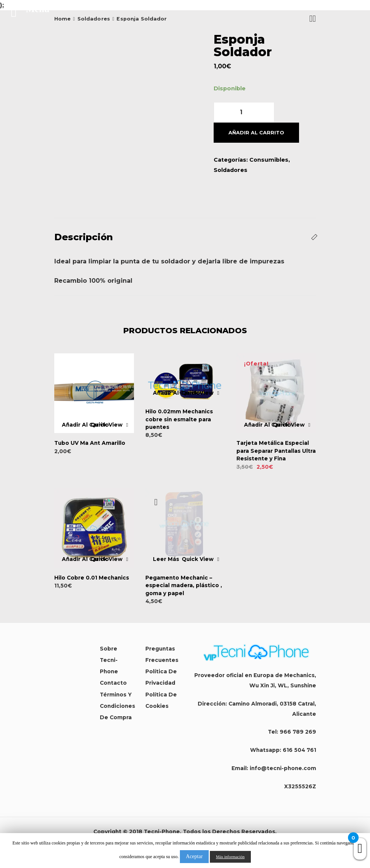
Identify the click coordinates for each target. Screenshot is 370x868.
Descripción (83, 237)
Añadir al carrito (256, 133)
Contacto (113, 683)
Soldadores (231, 170)
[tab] (185, 237)
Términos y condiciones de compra (117, 706)
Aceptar (194, 856)
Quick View (107, 425)
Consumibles (269, 160)
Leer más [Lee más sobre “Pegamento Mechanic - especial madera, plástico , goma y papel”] (166, 559)
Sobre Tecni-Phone (109, 660)
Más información (230, 857)
